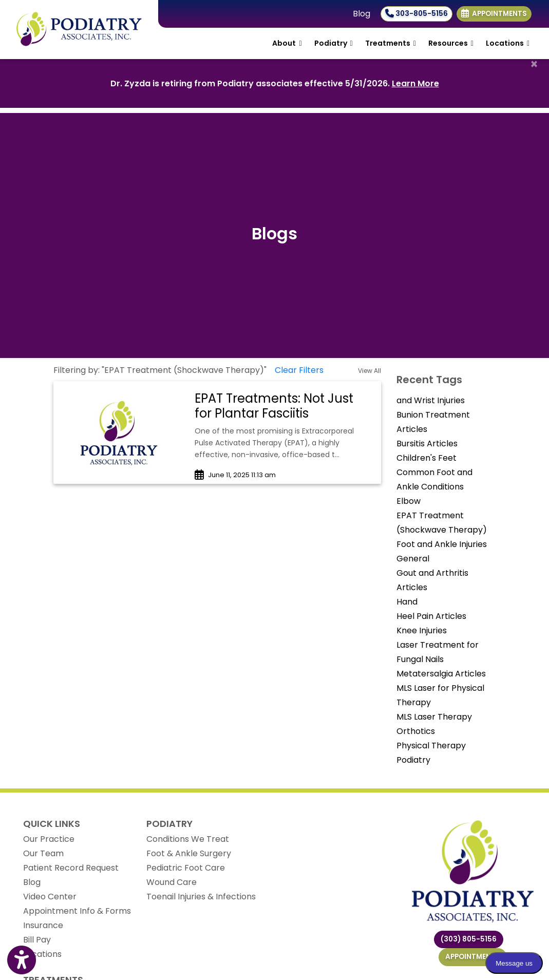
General (413, 559)
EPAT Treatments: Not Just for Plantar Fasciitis (274, 406)
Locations (42, 954)
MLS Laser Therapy (434, 717)
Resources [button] (451, 43)
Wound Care (172, 882)
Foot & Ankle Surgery (189, 853)
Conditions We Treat (188, 839)
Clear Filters (299, 370)
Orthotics (416, 731)
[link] (283, 406)
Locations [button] (508, 43)
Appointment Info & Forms (77, 911)
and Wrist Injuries (431, 400)
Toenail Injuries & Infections (201, 897)
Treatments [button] (391, 43)
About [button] (287, 43)
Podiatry (413, 760)
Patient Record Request (71, 868)
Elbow (409, 501)
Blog (362, 14)
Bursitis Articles (427, 444)
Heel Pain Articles (431, 616)
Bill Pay (37, 940)
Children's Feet (427, 458)
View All (370, 371)
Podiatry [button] (334, 43)
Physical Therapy (431, 746)
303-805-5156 (417, 14)
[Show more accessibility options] (22, 961)
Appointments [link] (494, 14)
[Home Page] (79, 29)
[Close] (534, 64)
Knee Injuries (422, 630)
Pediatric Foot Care (186, 868)
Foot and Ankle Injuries (442, 544)
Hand (407, 602)
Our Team (43, 853)
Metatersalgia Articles (441, 674)
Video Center (50, 897)
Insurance (43, 925)
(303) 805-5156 (469, 939)
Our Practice (49, 839)
